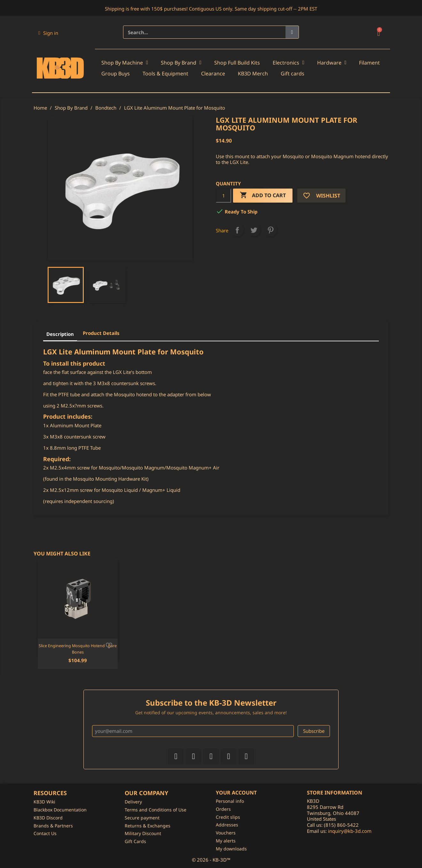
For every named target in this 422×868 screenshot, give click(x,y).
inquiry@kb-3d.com (350, 831)
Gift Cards (135, 841)
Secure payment (142, 818)
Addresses (227, 825)
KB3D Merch (253, 74)
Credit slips (228, 817)
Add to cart (263, 195)
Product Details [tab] (101, 333)
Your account (236, 793)
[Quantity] (223, 196)
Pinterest (270, 230)
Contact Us (45, 833)
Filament (369, 63)
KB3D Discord (48, 818)
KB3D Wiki (44, 802)
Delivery (133, 802)
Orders (223, 809)
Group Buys (116, 74)
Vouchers (226, 833)
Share (237, 230)
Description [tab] (60, 334)
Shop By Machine (125, 63)
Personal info (230, 801)
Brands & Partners (53, 826)
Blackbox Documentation (60, 810)
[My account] (48, 33)
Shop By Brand (181, 63)
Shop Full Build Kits (237, 63)
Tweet (254, 230)
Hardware (332, 63)
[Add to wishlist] (109, 645)
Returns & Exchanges (148, 826)
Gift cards (293, 74)
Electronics (289, 63)
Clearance (213, 74)
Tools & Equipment (165, 74)
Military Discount (143, 833)
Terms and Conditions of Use (156, 810)
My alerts (226, 841)
